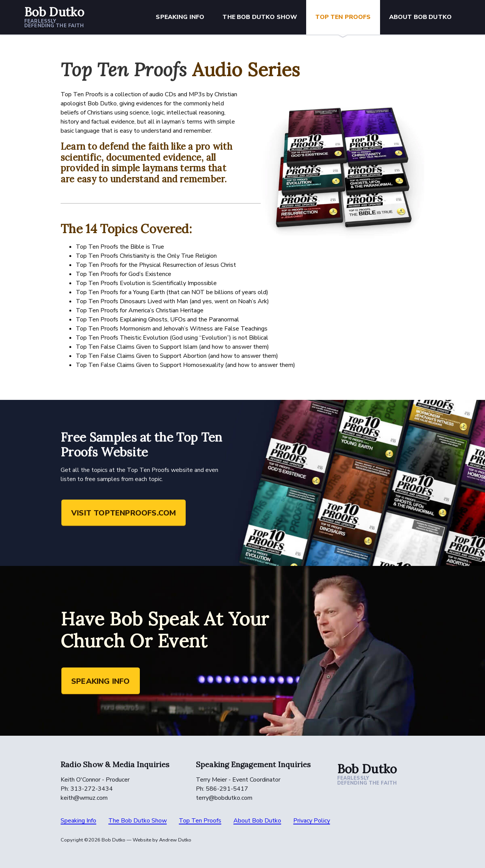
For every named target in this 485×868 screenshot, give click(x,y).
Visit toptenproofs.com (124, 513)
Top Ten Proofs (343, 17)
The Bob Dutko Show (260, 17)
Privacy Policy (312, 821)
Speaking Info (180, 17)
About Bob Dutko (420, 17)
